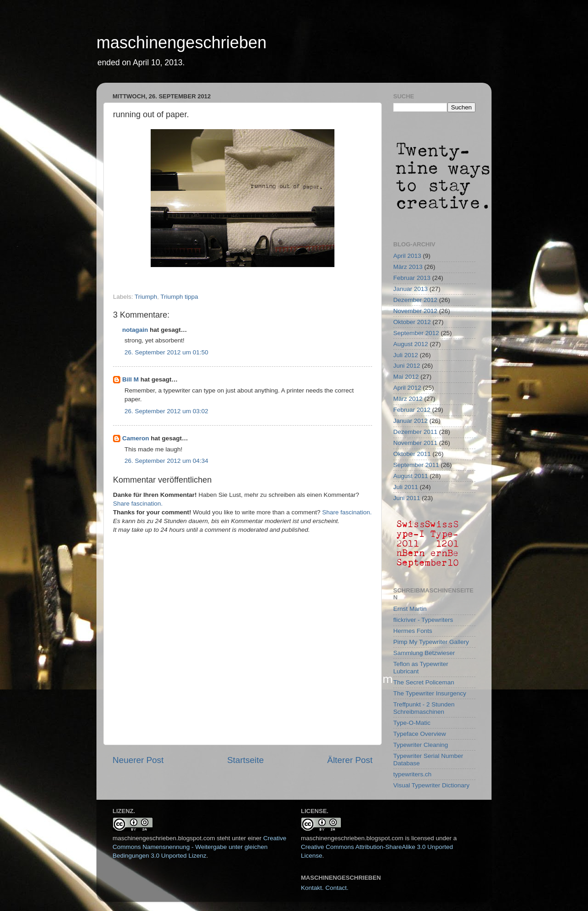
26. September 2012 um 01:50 (166, 352)
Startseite (245, 760)
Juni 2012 (407, 366)
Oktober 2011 (412, 454)
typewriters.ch (412, 774)
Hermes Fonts (413, 631)
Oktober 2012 (412, 322)
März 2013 (408, 267)
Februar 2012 (412, 410)
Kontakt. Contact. (325, 888)
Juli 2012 (406, 355)
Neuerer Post (138, 760)
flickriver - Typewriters (423, 620)
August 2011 (411, 476)
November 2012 (415, 311)
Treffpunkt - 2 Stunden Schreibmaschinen (424, 708)
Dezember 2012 (415, 300)
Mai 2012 (406, 377)
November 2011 (415, 443)
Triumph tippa (179, 297)
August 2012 (411, 344)
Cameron (136, 438)
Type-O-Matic (412, 723)
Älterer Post (350, 760)
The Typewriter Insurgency (430, 693)
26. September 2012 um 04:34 (166, 461)
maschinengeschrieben (181, 43)
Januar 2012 (410, 421)
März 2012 (408, 399)
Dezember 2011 (415, 432)
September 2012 (416, 333)
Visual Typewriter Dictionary (431, 785)
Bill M (130, 379)
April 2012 (407, 388)
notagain (135, 330)
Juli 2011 (406, 487)
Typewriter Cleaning (421, 745)
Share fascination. (138, 504)
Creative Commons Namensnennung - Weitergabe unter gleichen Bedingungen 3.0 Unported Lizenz (199, 847)
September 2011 (416, 465)
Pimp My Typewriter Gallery (431, 642)
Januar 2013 (410, 289)
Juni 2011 (407, 498)
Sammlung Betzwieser (424, 653)
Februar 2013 (412, 278)
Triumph (146, 297)
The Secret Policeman (424, 682)
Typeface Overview (420, 734)
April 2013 (407, 256)
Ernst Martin (410, 609)
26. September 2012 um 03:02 (166, 411)
